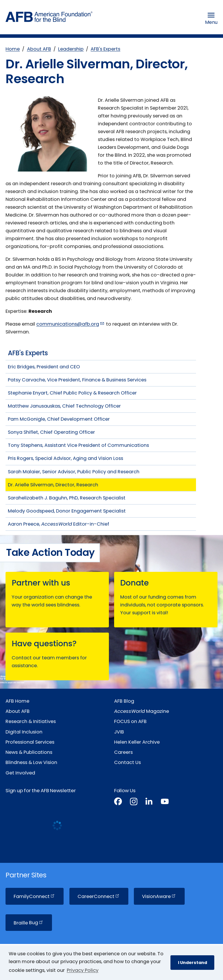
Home (13, 49)
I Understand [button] (193, 963)
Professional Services (30, 742)
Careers (123, 752)
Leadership (71, 49)
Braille (29, 923)
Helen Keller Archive (137, 742)
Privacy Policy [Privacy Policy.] (83, 970)
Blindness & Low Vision (31, 762)
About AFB (39, 49)
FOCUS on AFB (130, 721)
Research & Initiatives (31, 721)
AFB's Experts (105, 49)
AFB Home (17, 701)
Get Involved (20, 773)
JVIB (119, 732)
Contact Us (127, 762)
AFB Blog (124, 701)
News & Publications (29, 752)
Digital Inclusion (24, 732)
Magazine (142, 711)
